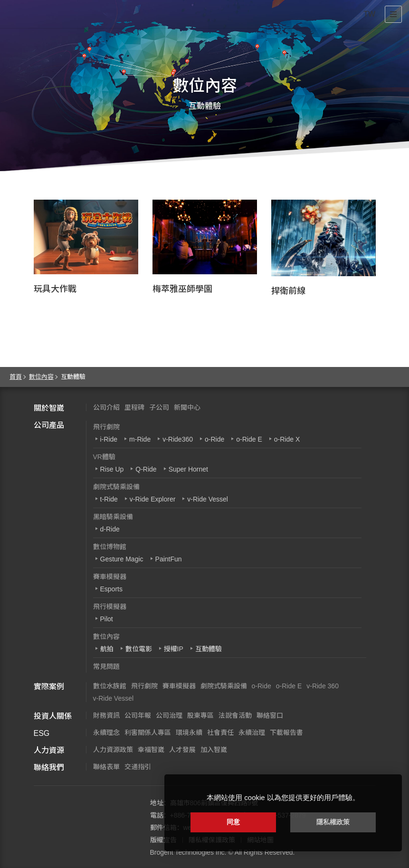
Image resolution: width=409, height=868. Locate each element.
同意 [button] (233, 822)
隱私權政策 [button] (333, 822)
